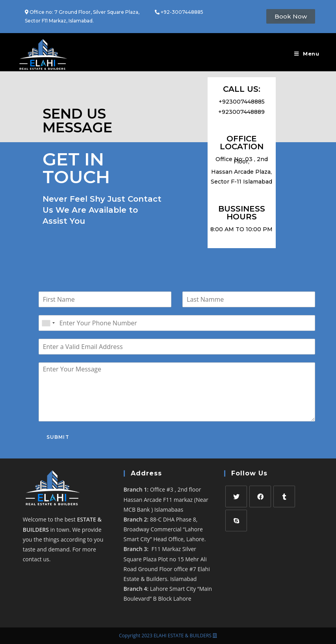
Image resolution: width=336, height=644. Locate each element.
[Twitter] (236, 496)
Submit (58, 437)
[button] (291, 16)
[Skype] (236, 521)
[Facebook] (260, 496)
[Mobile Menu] (307, 54)
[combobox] (48, 323)
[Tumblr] (284, 496)
